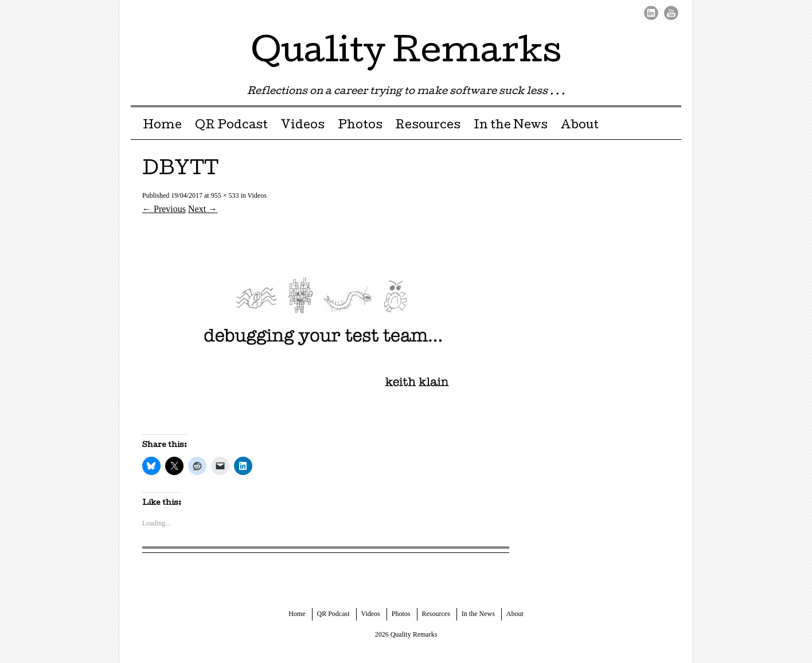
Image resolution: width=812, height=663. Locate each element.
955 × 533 (225, 195)
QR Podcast (231, 126)
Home (162, 126)
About (579, 126)
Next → (203, 209)
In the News (511, 126)
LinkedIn (651, 13)
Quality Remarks (406, 54)
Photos (360, 126)
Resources (428, 126)
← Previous (164, 209)
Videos (302, 126)
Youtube (671, 13)
